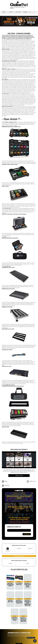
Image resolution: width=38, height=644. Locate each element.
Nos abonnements (19, 556)
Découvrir (19, 476)
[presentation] (19, 640)
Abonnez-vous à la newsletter (14, 527)
